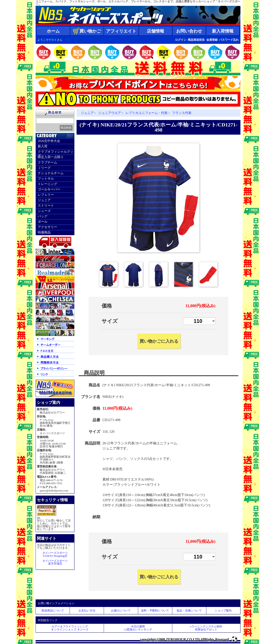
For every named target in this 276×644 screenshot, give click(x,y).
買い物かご (87, 31)
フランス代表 (182, 113)
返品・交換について (189, 611)
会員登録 (212, 40)
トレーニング (47, 184)
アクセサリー (47, 227)
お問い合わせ (189, 31)
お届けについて (121, 611)
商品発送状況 (196, 40)
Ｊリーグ (44, 168)
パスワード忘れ (229, 40)
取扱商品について (53, 611)
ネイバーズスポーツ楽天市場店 (55, 562)
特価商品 (44, 232)
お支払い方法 (87, 611)
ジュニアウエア (110, 113)
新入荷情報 (223, 31)
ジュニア (44, 200)
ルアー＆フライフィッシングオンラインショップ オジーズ (70, 628)
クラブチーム (47, 162)
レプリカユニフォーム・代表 (147, 113)
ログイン (181, 40)
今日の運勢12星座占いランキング (138, 628)
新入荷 (43, 146)
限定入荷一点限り (51, 157)
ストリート (46, 205)
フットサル (46, 179)
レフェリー (46, 195)
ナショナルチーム (51, 173)
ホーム (53, 31)
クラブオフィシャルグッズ (56, 152)
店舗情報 (155, 31)
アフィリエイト (121, 31)
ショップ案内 (223, 611)
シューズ (44, 211)
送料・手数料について (155, 611)
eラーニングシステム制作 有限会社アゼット (206, 628)
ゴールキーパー (49, 189)
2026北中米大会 (49, 141)
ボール (43, 222)
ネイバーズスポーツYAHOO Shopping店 (55, 554)
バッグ (43, 216)
